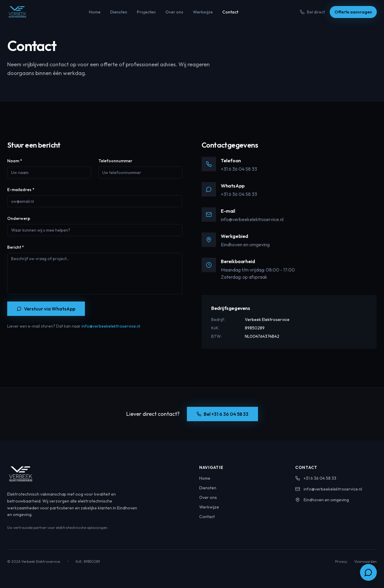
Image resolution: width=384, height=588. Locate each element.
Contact (230, 12)
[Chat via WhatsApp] (368, 572)
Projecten (146, 12)
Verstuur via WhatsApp (46, 309)
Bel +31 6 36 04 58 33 (222, 414)
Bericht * (16, 247)
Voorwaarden (366, 561)
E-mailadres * (21, 190)
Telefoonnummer (115, 161)
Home (95, 12)
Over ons (174, 12)
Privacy (341, 561)
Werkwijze (203, 12)
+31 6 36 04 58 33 (239, 169)
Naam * (15, 161)
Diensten (119, 12)
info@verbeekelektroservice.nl (111, 326)
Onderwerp (19, 218)
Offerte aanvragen (353, 12)
